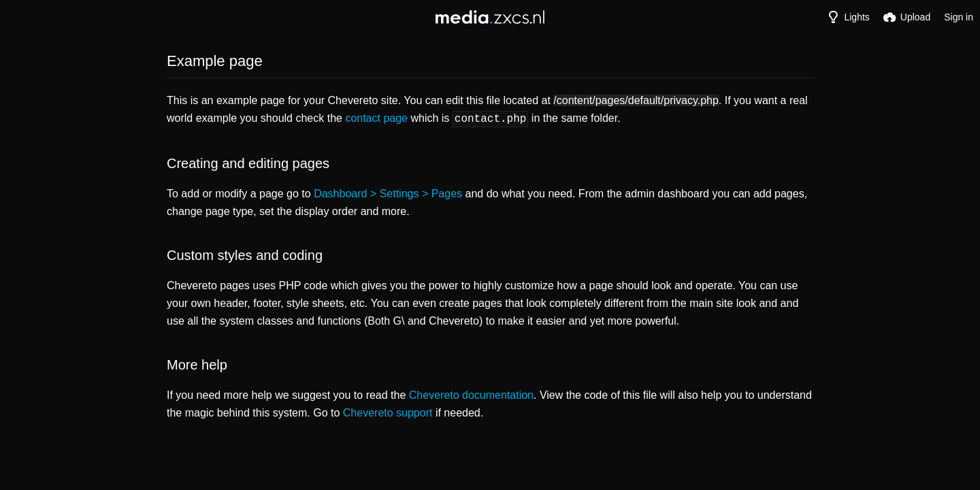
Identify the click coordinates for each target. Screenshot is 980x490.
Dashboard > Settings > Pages (388, 192)
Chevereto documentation (471, 394)
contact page (376, 118)
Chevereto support (388, 411)
